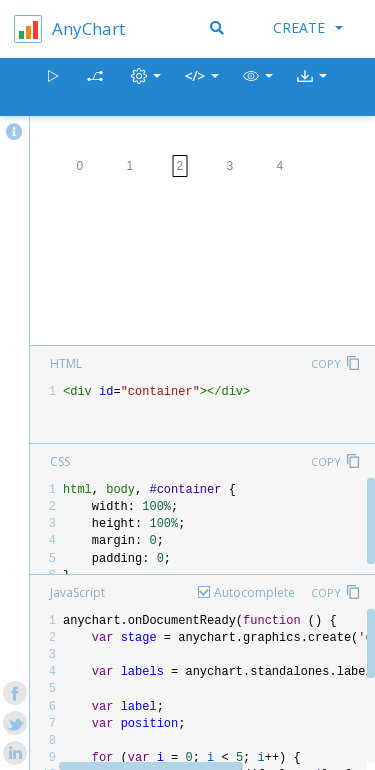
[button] (258, 87)
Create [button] (308, 27)
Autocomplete (254, 592)
